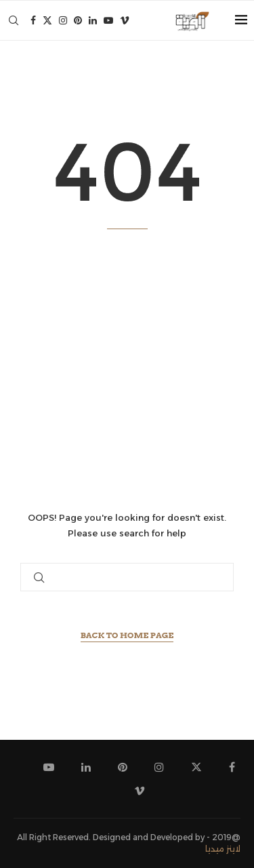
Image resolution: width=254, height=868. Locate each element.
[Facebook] (33, 20)
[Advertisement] (127, 370)
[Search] (14, 20)
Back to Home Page (127, 635)
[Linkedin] (93, 20)
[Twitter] (47, 20)
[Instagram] (63, 20)
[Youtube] (108, 20)
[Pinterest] (78, 20)
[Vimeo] (125, 20)
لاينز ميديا (223, 849)
